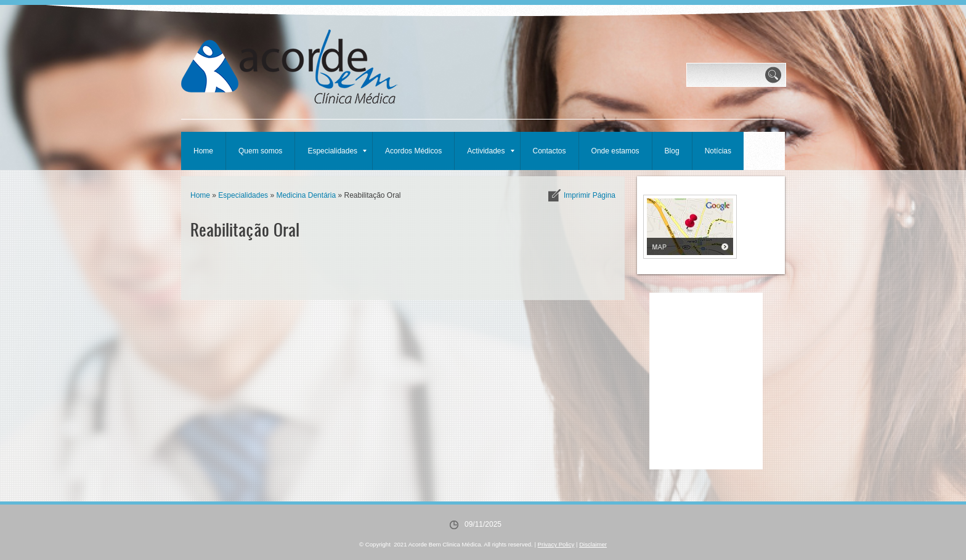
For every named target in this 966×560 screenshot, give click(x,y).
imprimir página (590, 195)
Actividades (490, 151)
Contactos (550, 151)
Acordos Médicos (413, 151)
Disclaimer (593, 544)
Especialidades (337, 151)
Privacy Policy (556, 544)
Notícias (718, 151)
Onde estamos (615, 151)
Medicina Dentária (306, 195)
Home (203, 151)
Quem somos (260, 151)
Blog (672, 151)
